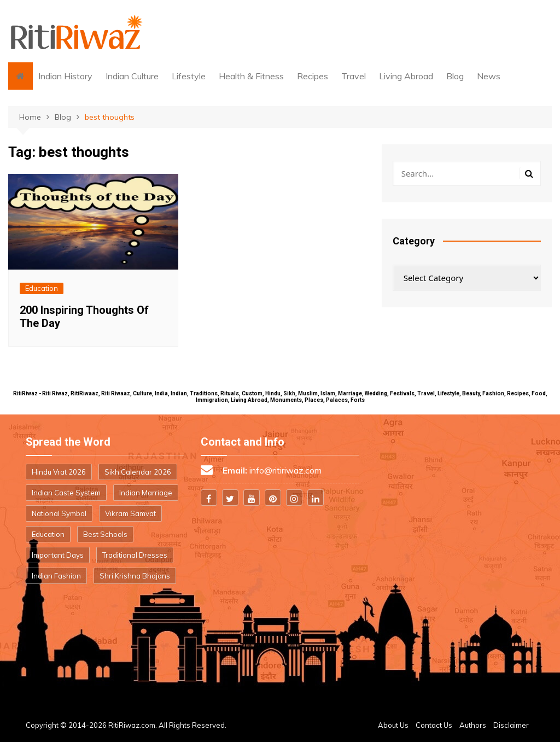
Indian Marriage (146, 493)
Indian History (65, 76)
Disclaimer (511, 725)
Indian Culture (132, 76)
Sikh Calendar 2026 (138, 472)
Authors (473, 725)
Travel (354, 76)
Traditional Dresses (135, 555)
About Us (393, 725)
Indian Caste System (66, 493)
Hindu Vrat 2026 (59, 472)
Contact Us (434, 725)
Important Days (58, 555)
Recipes (313, 76)
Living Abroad (406, 76)
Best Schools (105, 534)
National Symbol (59, 513)
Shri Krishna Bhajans (135, 576)
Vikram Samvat (130, 513)
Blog (455, 76)
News (489, 76)
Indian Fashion (56, 576)
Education (42, 288)
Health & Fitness (251, 76)
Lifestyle (189, 76)
